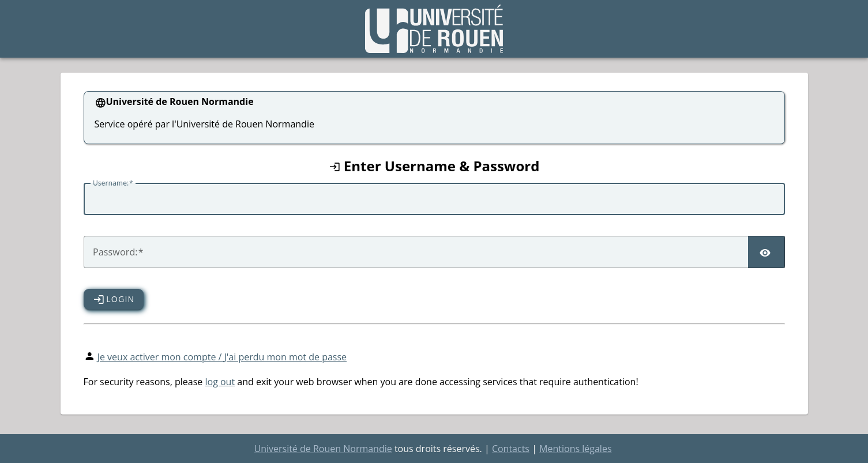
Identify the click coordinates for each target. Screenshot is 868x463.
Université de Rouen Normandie (323, 449)
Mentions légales (575, 449)
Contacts (511, 449)
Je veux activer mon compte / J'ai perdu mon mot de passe (222, 357)
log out (220, 382)
